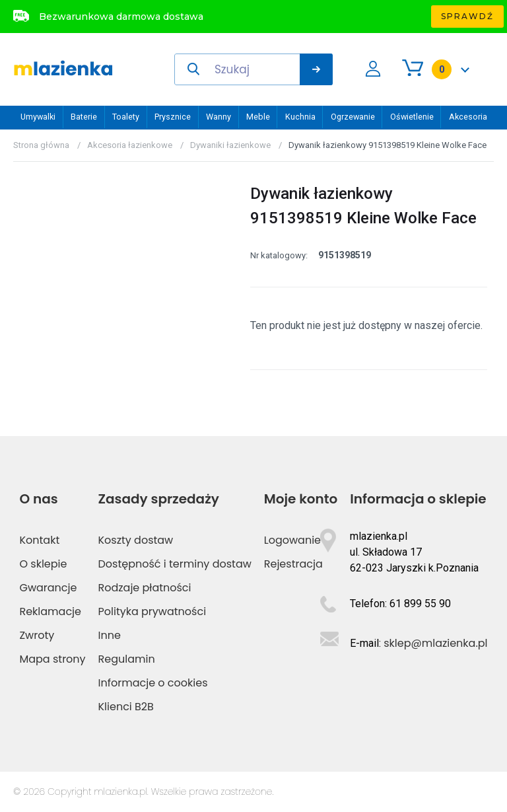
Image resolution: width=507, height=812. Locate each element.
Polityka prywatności (152, 611)
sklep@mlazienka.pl (435, 643)
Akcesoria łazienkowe (130, 145)
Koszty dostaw (136, 540)
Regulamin (127, 659)
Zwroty (37, 635)
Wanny (219, 117)
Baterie (84, 117)
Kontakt (39, 540)
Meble (258, 117)
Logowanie (292, 540)
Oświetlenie (412, 117)
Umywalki (38, 117)
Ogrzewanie (353, 117)
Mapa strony (52, 659)
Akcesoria (468, 117)
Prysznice (173, 117)
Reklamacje (50, 611)
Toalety (126, 117)
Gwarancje (48, 588)
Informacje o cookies (153, 683)
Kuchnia (300, 117)
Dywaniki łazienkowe (230, 145)
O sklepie (43, 564)
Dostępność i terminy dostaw (175, 564)
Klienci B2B (126, 707)
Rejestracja (293, 564)
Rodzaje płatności (145, 588)
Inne (110, 635)
